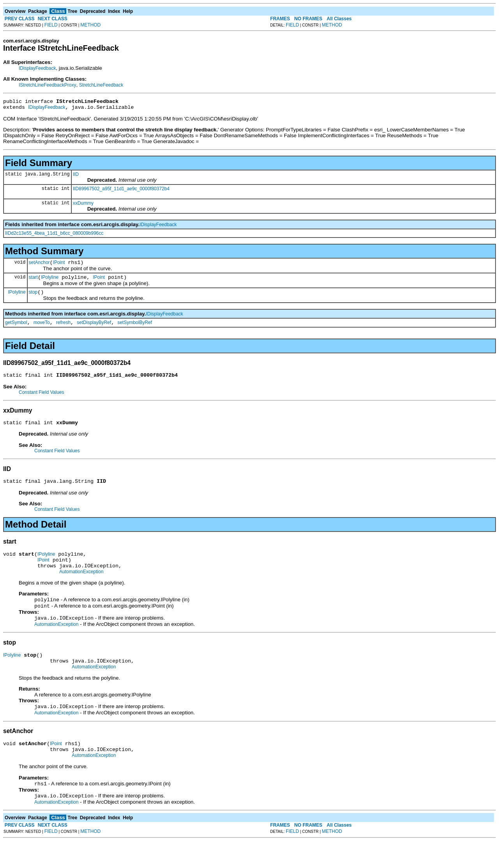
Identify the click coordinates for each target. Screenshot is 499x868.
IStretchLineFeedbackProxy (47, 85)
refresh (63, 329)
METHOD (90, 25)
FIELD (51, 25)
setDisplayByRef (94, 329)
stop (33, 298)
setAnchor (39, 266)
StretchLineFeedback (101, 85)
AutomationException (81, 587)
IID (76, 177)
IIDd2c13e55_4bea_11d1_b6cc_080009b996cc (54, 236)
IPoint (59, 266)
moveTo (42, 329)
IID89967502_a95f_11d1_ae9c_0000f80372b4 (121, 191)
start (33, 282)
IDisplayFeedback (37, 68)
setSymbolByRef (135, 329)
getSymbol (16, 329)
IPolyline (50, 282)
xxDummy (83, 205)
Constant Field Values (42, 400)
